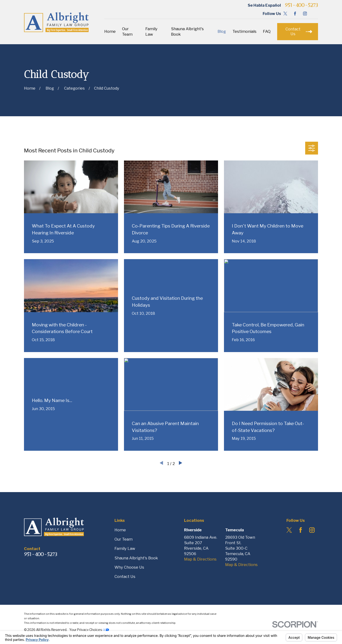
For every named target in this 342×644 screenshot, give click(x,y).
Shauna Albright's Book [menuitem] (187, 31)
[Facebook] (295, 14)
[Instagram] (305, 14)
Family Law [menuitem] (151, 31)
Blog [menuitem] (222, 31)
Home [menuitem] (110, 31)
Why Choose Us (129, 567)
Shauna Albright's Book (136, 558)
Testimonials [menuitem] (245, 31)
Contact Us (125, 576)
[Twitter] (285, 14)
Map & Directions (200, 559)
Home (120, 530)
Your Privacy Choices (89, 630)
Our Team (123, 539)
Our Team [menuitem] (127, 31)
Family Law (125, 548)
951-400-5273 (301, 5)
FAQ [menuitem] (267, 31)
